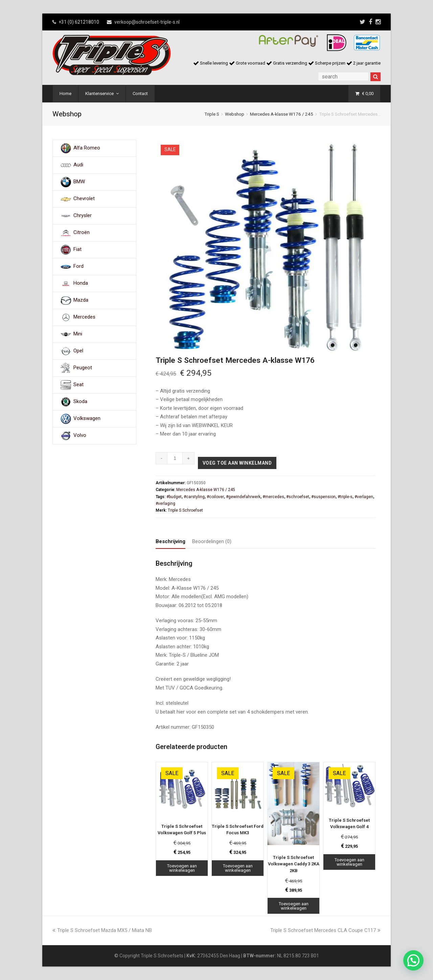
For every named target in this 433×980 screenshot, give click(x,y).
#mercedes (273, 497)
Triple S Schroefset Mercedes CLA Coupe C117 (325, 930)
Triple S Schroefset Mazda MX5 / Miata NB (102, 930)
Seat (78, 385)
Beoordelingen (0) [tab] (212, 541)
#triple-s (345, 497)
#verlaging (165, 504)
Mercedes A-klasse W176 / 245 (282, 114)
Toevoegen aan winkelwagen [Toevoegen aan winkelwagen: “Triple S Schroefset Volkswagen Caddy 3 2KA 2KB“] (294, 906)
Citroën (82, 233)
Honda (81, 283)
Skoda (80, 402)
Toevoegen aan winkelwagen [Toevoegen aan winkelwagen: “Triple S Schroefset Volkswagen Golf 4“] (349, 862)
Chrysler (83, 216)
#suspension (323, 497)
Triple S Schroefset (185, 510)
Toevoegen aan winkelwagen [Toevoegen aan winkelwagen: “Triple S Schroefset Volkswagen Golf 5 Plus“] (182, 868)
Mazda (81, 300)
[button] (413, 960)
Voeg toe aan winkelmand (237, 463)
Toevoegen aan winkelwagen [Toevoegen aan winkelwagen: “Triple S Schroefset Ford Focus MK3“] (238, 868)
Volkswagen (87, 419)
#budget (174, 497)
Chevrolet (84, 199)
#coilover (215, 497)
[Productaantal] (175, 458)
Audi (78, 165)
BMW (79, 182)
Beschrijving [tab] (170, 541)
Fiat (77, 250)
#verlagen (364, 497)
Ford (78, 266)
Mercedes (84, 317)
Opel (78, 351)
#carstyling (194, 497)
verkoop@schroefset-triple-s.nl (147, 22)
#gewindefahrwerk (243, 497)
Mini (78, 334)
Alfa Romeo (87, 148)
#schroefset (298, 497)
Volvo (80, 436)
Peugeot (83, 368)
